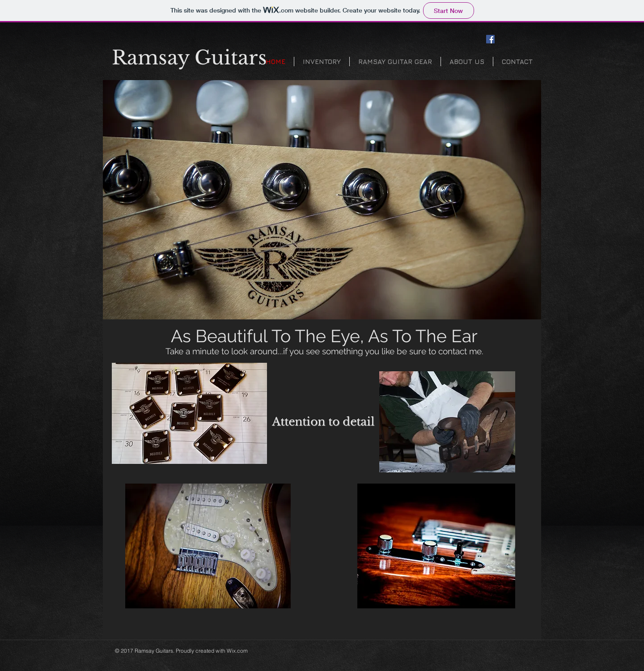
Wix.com (237, 651)
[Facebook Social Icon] (490, 39)
